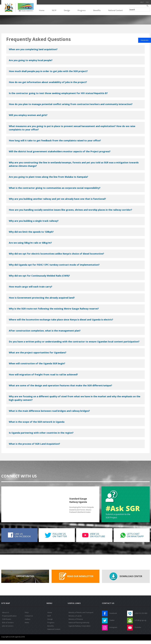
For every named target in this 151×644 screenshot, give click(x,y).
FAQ (147, 2)
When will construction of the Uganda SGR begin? (37, 363)
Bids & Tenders (8, 622)
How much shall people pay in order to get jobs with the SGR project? (48, 71)
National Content (115, 10)
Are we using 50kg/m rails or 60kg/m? (30, 243)
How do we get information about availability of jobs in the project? (48, 82)
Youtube (138, 627)
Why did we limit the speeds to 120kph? (31, 232)
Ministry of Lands (75, 616)
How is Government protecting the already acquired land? (42, 298)
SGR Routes (7, 619)
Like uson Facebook (23, 535)
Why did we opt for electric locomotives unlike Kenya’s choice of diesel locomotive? (56, 254)
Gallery (28, 619)
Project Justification (9, 616)
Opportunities (25, 576)
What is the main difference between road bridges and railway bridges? (49, 411)
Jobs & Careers (8, 626)
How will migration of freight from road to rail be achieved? (43, 375)
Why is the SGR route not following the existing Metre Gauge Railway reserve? (54, 309)
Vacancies (145, 40)
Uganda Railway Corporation (80, 626)
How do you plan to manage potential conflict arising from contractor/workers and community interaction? (71, 104)
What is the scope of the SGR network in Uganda (37, 422)
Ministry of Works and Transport (81, 612)
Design (67, 10)
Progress (82, 10)
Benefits (97, 10)
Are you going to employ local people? (31, 60)
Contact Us (29, 616)
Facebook (113, 613)
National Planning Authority (79, 622)
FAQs (27, 612)
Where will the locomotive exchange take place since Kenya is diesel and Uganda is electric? (61, 320)
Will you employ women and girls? (28, 115)
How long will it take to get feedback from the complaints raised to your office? (55, 140)
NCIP (54, 10)
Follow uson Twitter (60, 535)
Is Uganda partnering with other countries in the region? (41, 433)
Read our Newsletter (80, 576)
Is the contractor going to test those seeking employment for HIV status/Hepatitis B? (58, 93)
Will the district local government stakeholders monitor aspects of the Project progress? (60, 151)
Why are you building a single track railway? (34, 221)
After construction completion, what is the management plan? (45, 331)
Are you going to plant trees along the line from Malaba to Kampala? (48, 177)
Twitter (112, 620)
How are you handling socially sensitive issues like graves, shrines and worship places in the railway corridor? (70, 210)
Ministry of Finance (76, 619)
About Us (6, 612)
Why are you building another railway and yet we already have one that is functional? (57, 199)
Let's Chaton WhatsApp (135, 535)
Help (142, 2)
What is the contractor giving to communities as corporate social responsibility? (55, 188)
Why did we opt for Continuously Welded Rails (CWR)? (39, 276)
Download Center (131, 576)
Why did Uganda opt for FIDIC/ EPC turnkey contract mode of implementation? (54, 265)
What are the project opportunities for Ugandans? (38, 352)
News (27, 622)
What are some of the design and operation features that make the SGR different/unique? (60, 385)
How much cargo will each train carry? (31, 287)
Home (42, 10)
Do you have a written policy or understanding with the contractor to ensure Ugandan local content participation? (74, 342)
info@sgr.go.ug (140, 620)
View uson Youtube (97, 535)
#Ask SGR (123, 508)
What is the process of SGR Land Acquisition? (34, 444)
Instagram (113, 627)
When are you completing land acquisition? (33, 49)
